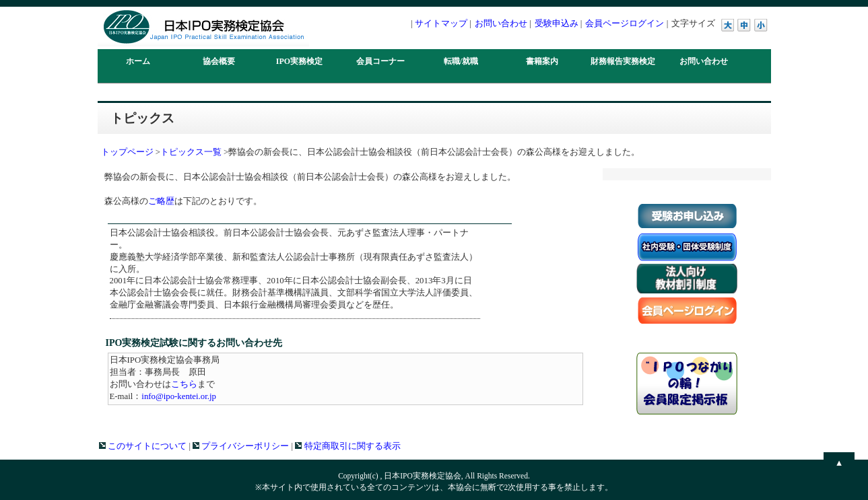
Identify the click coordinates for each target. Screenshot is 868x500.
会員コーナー (380, 61)
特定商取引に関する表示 (347, 446)
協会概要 (219, 61)
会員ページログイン (625, 23)
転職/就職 (461, 61)
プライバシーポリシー (241, 446)
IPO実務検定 (299, 61)
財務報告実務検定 (623, 61)
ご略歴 (161, 201)
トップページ (127, 152)
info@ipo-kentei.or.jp (179, 396)
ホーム (138, 61)
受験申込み (557, 23)
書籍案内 (542, 61)
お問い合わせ (501, 23)
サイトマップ (441, 23)
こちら (184, 384)
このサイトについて (143, 446)
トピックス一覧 (191, 152)
